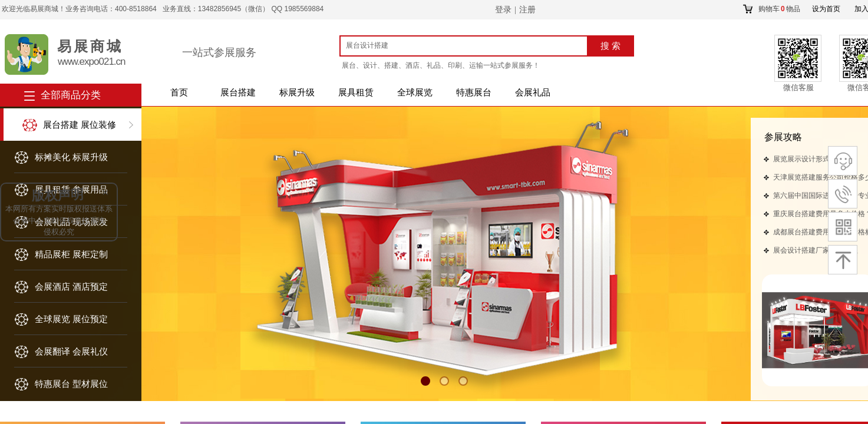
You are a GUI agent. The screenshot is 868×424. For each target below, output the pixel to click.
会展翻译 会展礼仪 (71, 352)
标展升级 (297, 92)
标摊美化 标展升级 (71, 157)
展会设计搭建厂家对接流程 (816, 250)
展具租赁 (356, 92)
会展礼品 (533, 92)
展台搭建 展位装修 (80, 125)
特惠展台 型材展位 (71, 384)
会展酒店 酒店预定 (71, 287)
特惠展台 (474, 92)
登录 (503, 10)
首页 (179, 92)
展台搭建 (238, 92)
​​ (783, 138)
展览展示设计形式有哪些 (812, 159)
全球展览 (415, 92)
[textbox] (466, 45)
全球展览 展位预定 (71, 319)
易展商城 (90, 47)
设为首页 (826, 9)
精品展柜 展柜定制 (71, 254)
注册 (527, 10)
